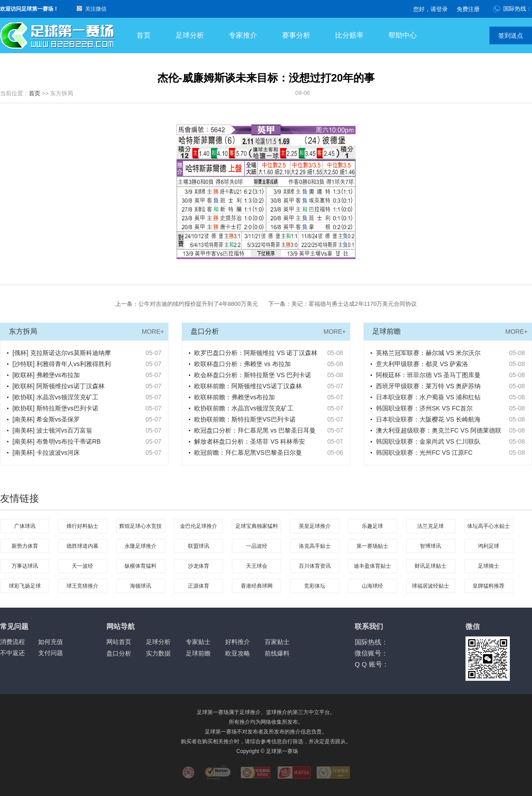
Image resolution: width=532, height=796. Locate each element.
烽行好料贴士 (82, 526)
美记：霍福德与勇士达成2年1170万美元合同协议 (354, 304)
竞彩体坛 (315, 586)
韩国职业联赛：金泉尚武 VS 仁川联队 (428, 441)
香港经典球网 (257, 586)
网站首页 (119, 642)
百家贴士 (277, 642)
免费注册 (468, 9)
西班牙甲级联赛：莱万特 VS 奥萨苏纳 (428, 386)
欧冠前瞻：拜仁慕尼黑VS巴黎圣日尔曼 (248, 453)
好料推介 (238, 642)
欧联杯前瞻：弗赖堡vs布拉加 (235, 397)
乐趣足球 (372, 526)
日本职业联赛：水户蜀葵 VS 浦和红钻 (428, 397)
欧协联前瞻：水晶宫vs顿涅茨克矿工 (244, 408)
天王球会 (257, 566)
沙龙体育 (199, 566)
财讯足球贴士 (430, 566)
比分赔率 (349, 35)
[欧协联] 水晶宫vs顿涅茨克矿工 (55, 397)
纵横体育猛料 (141, 566)
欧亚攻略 (238, 653)
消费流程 (12, 642)
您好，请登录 (430, 9)
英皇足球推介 (315, 526)
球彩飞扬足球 (25, 586)
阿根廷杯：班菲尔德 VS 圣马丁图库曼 (428, 375)
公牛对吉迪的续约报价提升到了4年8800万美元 (198, 304)
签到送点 (511, 35)
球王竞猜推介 (82, 586)
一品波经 (257, 546)
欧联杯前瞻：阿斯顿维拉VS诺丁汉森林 (248, 386)
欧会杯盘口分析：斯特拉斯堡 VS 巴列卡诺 (253, 375)
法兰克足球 (430, 526)
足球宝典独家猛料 (257, 526)
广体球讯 (25, 526)
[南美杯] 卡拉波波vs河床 (46, 453)
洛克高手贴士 (315, 546)
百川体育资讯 (315, 566)
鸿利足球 (489, 546)
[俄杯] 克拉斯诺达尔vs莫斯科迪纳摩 (62, 353)
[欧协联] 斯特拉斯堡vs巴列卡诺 (55, 408)
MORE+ (153, 332)
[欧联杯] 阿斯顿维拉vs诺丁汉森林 (59, 386)
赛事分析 (296, 35)
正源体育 (199, 586)
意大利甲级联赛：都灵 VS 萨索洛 (422, 364)
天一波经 (82, 566)
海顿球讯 (141, 586)
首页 (144, 35)
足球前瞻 (198, 653)
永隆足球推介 (141, 546)
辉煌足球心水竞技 (141, 526)
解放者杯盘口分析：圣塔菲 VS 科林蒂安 (250, 441)
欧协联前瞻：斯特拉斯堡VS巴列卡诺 (245, 419)
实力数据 (158, 653)
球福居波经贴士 (430, 586)
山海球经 (372, 586)
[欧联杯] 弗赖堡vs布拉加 (46, 375)
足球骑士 (489, 566)
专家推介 (243, 35)
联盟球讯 (199, 546)
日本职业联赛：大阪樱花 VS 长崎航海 (428, 419)
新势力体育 (25, 546)
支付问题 (51, 653)
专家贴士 (198, 642)
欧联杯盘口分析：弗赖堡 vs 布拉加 (243, 364)
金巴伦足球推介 (199, 526)
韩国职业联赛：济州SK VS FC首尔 (424, 408)
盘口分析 (119, 653)
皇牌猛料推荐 (489, 586)
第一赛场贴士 (372, 546)
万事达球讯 (25, 566)
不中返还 (12, 653)
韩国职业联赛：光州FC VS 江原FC (424, 453)
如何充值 (51, 642)
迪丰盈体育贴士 (372, 566)
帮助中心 (403, 35)
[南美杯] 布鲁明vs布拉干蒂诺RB (57, 441)
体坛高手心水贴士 (489, 526)
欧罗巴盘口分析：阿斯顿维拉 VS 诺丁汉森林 (256, 353)
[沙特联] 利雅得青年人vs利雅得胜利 (62, 364)
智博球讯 (430, 546)
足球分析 (190, 35)
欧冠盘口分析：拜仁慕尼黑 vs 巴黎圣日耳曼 (255, 430)
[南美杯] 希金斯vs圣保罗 (46, 419)
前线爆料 (277, 653)
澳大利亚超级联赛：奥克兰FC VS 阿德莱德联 (439, 430)
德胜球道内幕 (82, 546)
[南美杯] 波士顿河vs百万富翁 (52, 430)
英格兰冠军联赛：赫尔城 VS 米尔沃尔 (428, 353)
